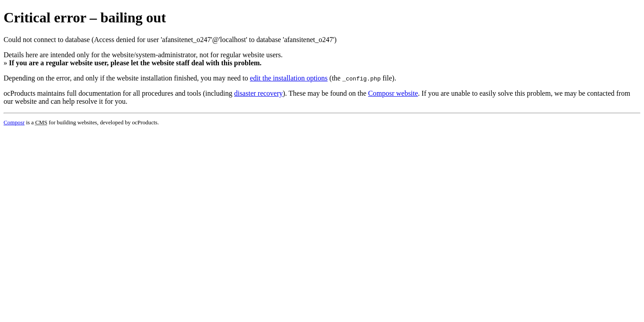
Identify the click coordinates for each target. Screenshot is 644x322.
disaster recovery (258, 93)
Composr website (393, 93)
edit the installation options (289, 78)
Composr (14, 123)
